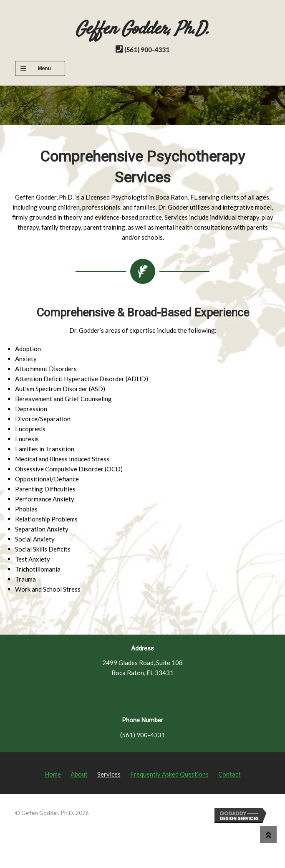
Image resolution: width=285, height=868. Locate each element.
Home (53, 774)
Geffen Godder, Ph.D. (142, 30)
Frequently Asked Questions (169, 774)
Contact (230, 774)
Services (109, 774)
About (79, 774)
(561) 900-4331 (143, 735)
